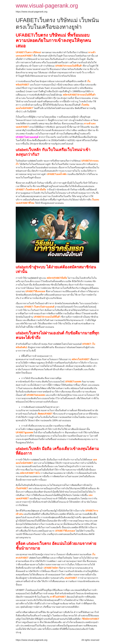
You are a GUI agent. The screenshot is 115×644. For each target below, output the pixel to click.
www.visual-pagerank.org (47, 6)
